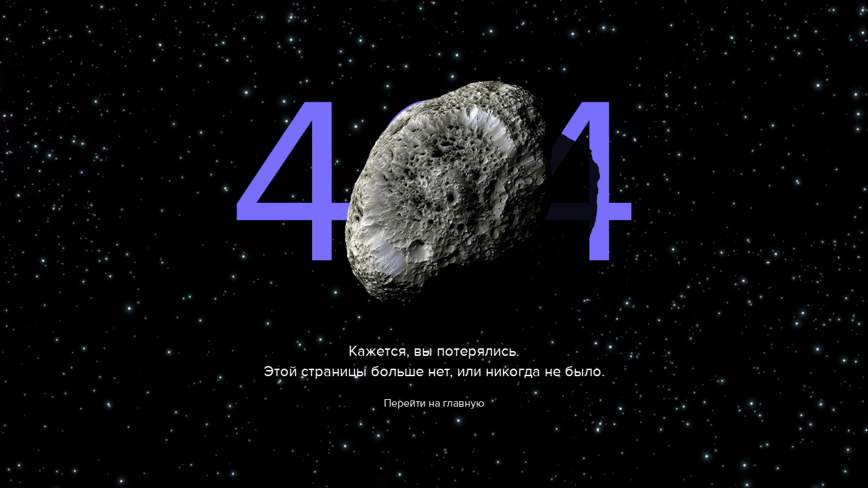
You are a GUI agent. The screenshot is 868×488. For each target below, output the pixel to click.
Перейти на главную (434, 403)
